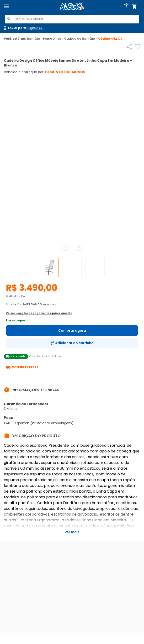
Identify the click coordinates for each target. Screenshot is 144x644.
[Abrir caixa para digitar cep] (24, 28)
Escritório (35, 39)
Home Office (53, 39)
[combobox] (72, 19)
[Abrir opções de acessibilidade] (126, 6)
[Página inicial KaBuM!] (72, 7)
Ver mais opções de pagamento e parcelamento (39, 313)
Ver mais (72, 532)
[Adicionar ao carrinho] (72, 343)
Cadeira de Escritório (81, 39)
